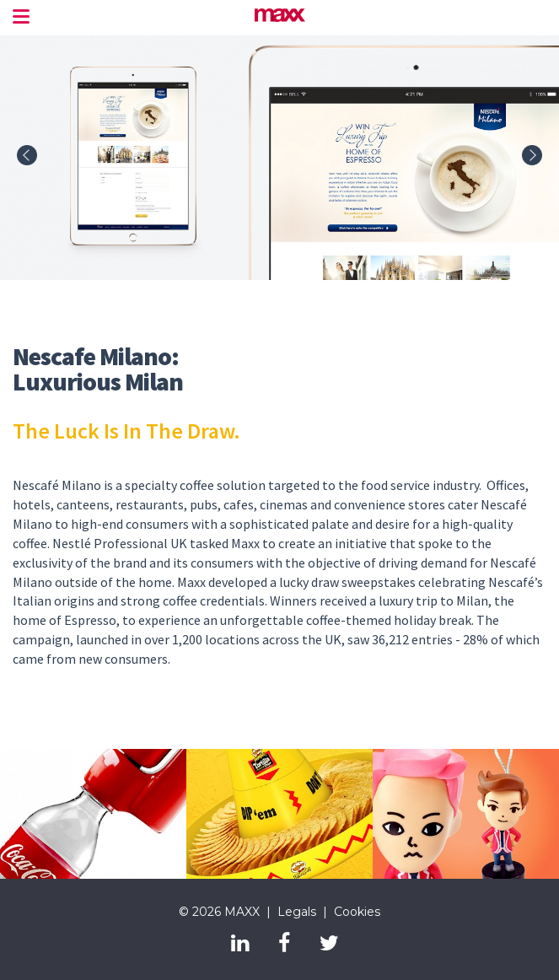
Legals (297, 912)
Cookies (357, 912)
